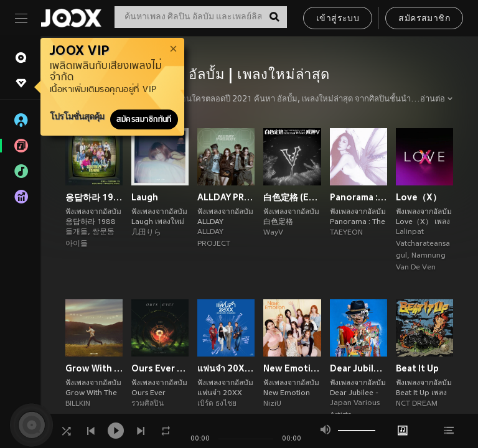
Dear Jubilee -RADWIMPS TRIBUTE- (358, 368)
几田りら (146, 233)
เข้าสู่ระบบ (338, 19)
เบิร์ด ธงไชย (217, 404)
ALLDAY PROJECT (226, 197)
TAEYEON (346, 233)
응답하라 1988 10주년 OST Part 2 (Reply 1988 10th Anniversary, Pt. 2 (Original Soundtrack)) (94, 197)
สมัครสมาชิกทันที (144, 119)
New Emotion (292, 368)
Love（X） (419, 197)
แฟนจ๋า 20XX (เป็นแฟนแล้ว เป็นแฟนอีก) (226, 368)
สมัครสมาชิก (424, 19)
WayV (273, 233)
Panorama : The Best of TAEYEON (358, 197)
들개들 (77, 232)
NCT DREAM (417, 404)
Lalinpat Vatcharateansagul (423, 244)
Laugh (145, 197)
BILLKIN (78, 404)
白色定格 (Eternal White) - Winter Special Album (292, 197)
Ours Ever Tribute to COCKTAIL (160, 368)
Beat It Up (417, 368)
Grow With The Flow (94, 368)
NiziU (272, 404)
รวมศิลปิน (148, 404)
